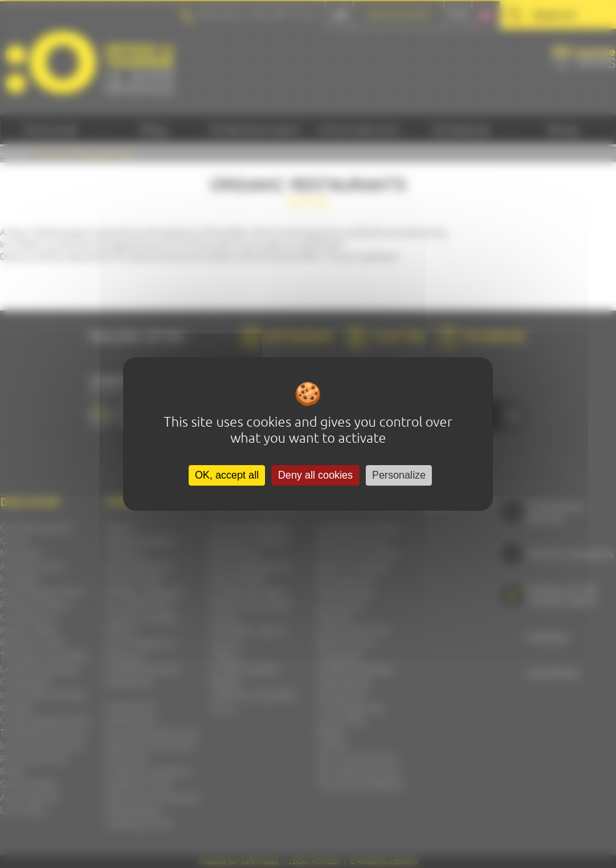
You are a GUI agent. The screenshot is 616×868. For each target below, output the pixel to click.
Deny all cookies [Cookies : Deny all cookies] (315, 475)
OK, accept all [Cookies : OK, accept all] (227, 475)
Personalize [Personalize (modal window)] (399, 475)
